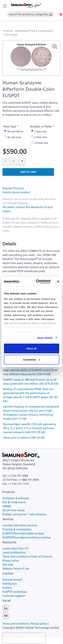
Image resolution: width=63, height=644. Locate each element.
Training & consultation (17, 529)
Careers (7, 588)
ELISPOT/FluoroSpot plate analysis (23, 533)
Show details (45, 338)
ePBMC (7, 506)
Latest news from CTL (16, 548)
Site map (8, 565)
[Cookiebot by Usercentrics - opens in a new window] (38, 282)
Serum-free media (14, 510)
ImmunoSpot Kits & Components (34, 31)
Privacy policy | (40, 624)
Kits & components (14, 502)
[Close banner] (58, 282)
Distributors (10, 584)
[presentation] (24, 638)
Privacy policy (11, 561)
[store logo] (27, 6)
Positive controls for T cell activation (25, 514)
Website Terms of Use (16, 569)
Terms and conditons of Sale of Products (27, 556)
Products (8, 31)
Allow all (32, 348)
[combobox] (31, 10)
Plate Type (10, 126)
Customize (32, 359)
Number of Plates (41, 126)
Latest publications (14, 552)
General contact (12, 580)
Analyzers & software (16, 498)
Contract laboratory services (20, 525)
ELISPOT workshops (15, 592)
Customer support (14, 596)
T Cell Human (10, 35)
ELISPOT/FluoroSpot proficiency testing (26, 537)
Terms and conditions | (17, 624)
